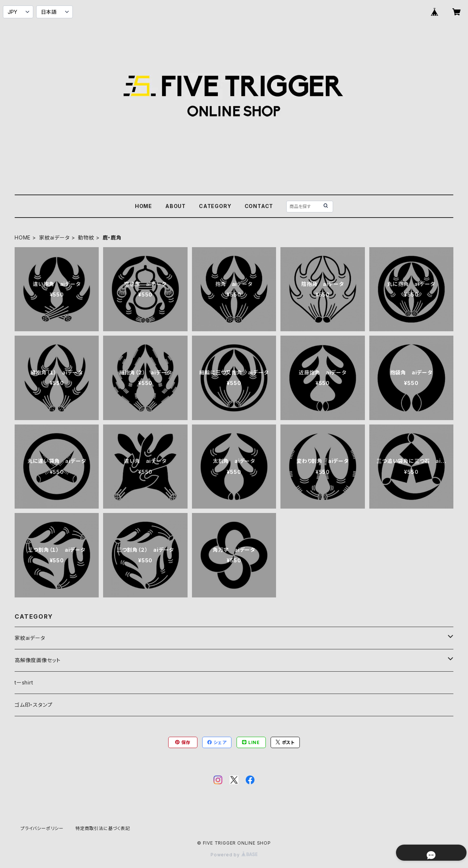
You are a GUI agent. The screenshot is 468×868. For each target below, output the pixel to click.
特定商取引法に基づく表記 (103, 828)
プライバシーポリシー (42, 828)
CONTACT (259, 206)
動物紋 (86, 237)
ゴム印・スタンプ (33, 705)
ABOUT (175, 206)
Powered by (234, 855)
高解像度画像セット (38, 660)
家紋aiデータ (54, 237)
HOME (144, 206)
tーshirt (24, 682)
